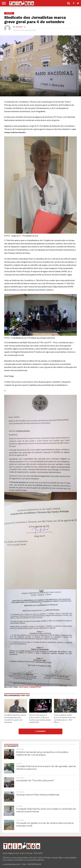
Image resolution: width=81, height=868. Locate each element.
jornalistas (35, 687)
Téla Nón (19, 27)
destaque (24, 687)
